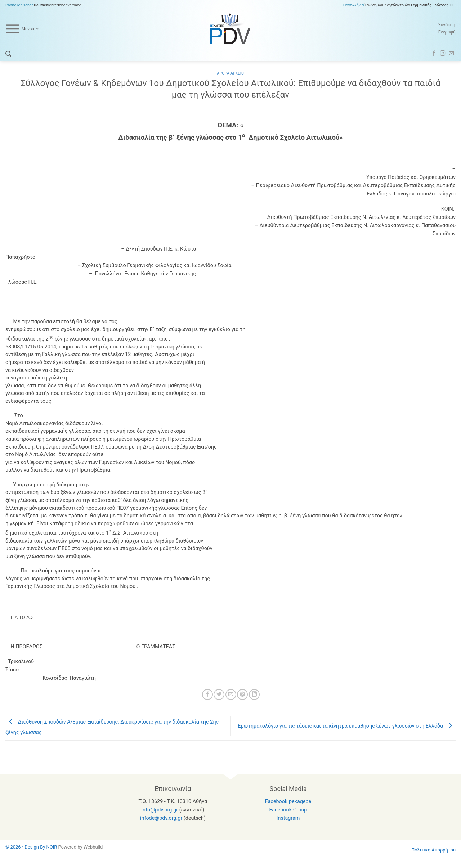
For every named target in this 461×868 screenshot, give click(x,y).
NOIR (52, 847)
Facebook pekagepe (288, 802)
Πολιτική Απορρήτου (433, 850)
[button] (8, 54)
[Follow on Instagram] (443, 54)
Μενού (22, 29)
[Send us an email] (451, 54)
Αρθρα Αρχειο (230, 73)
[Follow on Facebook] (434, 54)
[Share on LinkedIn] (254, 694)
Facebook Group (288, 810)
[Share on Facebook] (207, 694)
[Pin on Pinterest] (242, 694)
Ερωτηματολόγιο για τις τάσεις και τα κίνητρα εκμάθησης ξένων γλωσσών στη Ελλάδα (347, 726)
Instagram (288, 818)
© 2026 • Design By (26, 847)
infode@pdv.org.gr (161, 818)
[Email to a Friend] (231, 694)
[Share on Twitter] (219, 694)
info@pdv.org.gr (160, 810)
